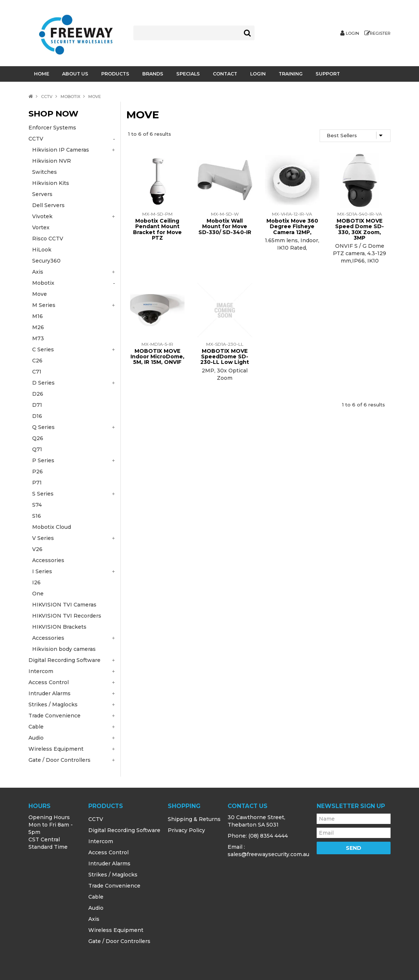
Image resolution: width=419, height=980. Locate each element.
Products (115, 74)
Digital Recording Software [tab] (64, 660)
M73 (38, 338)
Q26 (38, 438)
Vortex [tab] (41, 227)
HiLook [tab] (42, 250)
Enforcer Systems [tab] (52, 128)
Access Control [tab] (49, 682)
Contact (225, 74)
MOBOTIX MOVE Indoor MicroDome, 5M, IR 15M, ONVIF (157, 357)
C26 (37, 361)
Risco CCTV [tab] (48, 239)
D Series (43, 383)
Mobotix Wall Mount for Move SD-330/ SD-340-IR (225, 227)
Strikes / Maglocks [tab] (53, 704)
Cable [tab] (36, 727)
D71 (37, 405)
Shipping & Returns (194, 819)
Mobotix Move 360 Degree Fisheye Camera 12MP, (292, 227)
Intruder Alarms (109, 864)
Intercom (101, 841)
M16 (38, 316)
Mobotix (70, 97)
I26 (36, 582)
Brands (153, 74)
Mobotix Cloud (52, 527)
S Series (43, 494)
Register (380, 33)
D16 (37, 416)
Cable (96, 897)
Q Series (43, 427)
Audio (96, 908)
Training (291, 74)
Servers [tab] (42, 194)
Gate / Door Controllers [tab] (59, 760)
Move (40, 294)
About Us (75, 74)
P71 (37, 483)
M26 (38, 327)
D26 (38, 394)
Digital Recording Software (124, 830)
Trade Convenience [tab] (54, 716)
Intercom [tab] (41, 671)
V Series (43, 538)
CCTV (47, 97)
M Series (44, 305)
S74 (37, 505)
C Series (43, 349)
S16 (37, 516)
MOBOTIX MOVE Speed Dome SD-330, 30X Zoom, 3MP (360, 229)
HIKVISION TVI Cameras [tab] (64, 605)
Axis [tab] (38, 272)
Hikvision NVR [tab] (52, 161)
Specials (188, 74)
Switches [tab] (45, 172)
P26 (38, 472)
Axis (94, 919)
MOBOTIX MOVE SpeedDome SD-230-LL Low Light (225, 357)
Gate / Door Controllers (119, 941)
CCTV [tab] (36, 139)
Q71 (37, 449)
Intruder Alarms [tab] (50, 693)
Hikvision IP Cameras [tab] (61, 150)
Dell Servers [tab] (48, 205)
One (38, 594)
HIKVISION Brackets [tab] (59, 627)
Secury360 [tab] (46, 261)
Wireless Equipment (116, 930)
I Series (42, 571)
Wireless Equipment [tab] (56, 749)
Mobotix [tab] (43, 283)
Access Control (108, 852)
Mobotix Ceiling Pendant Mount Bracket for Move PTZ (157, 229)
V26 (37, 549)
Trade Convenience (114, 886)
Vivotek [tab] (42, 216)
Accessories (48, 560)
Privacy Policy (186, 830)
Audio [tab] (36, 738)
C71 (37, 372)
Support (328, 74)
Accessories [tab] (48, 638)
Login (352, 33)
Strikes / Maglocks (113, 875)
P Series (43, 460)
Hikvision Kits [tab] (51, 183)
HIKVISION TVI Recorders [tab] (67, 616)
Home (42, 74)
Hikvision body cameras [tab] (64, 649)
